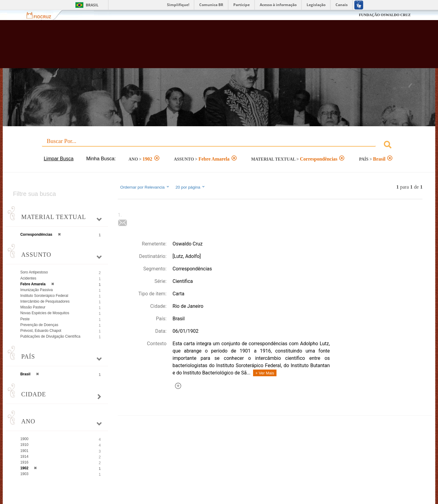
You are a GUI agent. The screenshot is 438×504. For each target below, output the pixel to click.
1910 (24, 445)
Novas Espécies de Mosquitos (45, 313)
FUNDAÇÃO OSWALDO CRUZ (385, 15)
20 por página (191, 187)
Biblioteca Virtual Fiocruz (190, 47)
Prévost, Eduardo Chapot (41, 331)
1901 (24, 451)
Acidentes (28, 278)
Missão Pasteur (33, 307)
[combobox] (219, 146)
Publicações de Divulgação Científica (50, 336)
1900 (24, 439)
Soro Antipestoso (34, 272)
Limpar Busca (59, 159)
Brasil (92, 5)
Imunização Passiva (37, 290)
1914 (24, 457)
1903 (24, 474)
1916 (24, 462)
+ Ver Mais (265, 373)
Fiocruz (42, 15)
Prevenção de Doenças (39, 325)
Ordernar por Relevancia (145, 187)
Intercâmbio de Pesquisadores (45, 301)
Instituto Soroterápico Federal (44, 296)
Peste (25, 319)
